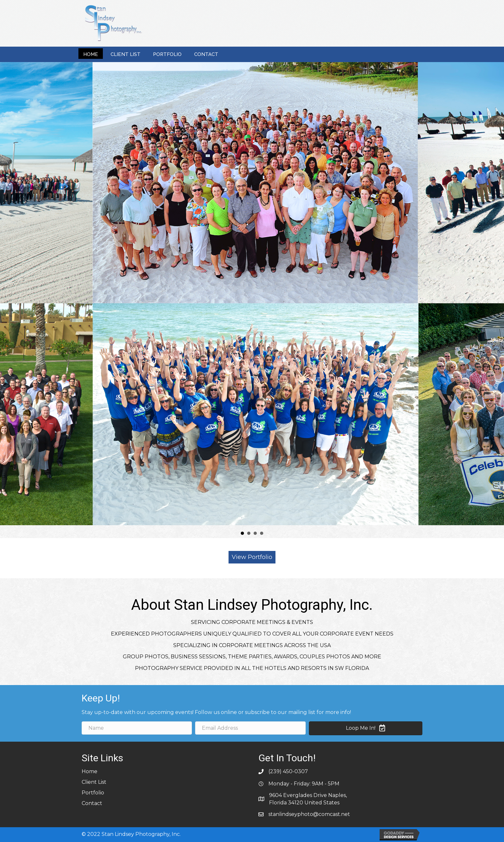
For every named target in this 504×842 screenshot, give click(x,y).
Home (90, 771)
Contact (92, 803)
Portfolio (93, 793)
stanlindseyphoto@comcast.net (309, 814)
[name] (137, 728)
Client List (94, 782)
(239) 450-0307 (288, 771)
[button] (252, 557)
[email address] (250, 728)
